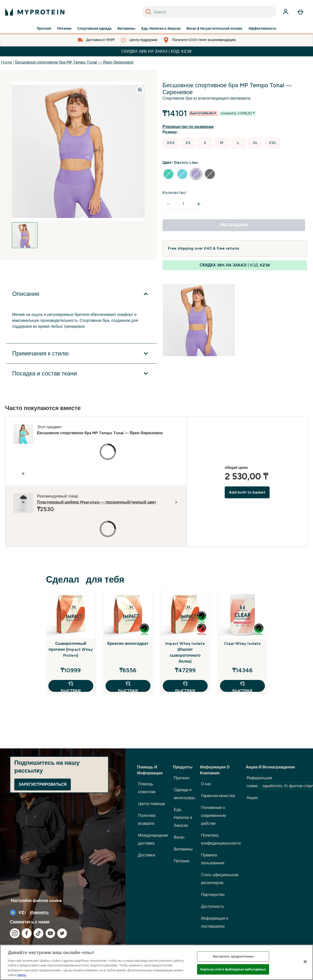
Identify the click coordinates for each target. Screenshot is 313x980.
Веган (179, 837)
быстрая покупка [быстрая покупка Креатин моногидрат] (128, 686)
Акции (252, 798)
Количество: (175, 193)
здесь (22, 975)
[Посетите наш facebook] (27, 933)
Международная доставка (153, 839)
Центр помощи (152, 804)
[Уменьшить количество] (168, 204)
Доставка (147, 855)
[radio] (171, 143)
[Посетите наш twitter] (62, 933)
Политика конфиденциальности (221, 839)
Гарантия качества (218, 796)
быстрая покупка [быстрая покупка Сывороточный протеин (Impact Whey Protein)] (71, 686)
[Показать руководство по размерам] (189, 127)
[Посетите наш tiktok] (38, 933)
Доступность (212, 906)
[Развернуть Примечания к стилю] (81, 353)
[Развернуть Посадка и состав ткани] (81, 373)
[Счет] (286, 12)
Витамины (126, 29)
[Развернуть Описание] (81, 294)
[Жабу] (305, 962)
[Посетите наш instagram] (15, 933)
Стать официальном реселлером (220, 879)
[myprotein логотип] (35, 12)
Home (7, 62)
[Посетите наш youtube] (50, 933)
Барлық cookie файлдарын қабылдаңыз (233, 969)
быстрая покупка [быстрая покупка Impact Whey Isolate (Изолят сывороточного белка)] (185, 686)
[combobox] (209, 12)
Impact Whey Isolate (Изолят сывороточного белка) (185, 652)
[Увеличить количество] (199, 204)
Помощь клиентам (147, 788)
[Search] (148, 12)
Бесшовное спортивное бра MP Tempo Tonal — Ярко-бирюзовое (74, 62)
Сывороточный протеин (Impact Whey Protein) (71, 649)
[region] (156, 962)
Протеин (44, 29)
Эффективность (262, 29)
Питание (64, 29)
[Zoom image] (140, 90)
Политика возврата (147, 819)
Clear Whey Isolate (242, 643)
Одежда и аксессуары (184, 794)
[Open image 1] (25, 235)
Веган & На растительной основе (214, 29)
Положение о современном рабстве (213, 816)
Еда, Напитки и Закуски (161, 29)
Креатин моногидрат (128, 643)
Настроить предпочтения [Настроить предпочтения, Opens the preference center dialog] (233, 956)
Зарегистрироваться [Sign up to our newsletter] (43, 784)
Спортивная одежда (94, 29)
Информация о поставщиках (215, 922)
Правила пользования (213, 859)
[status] (184, 204)
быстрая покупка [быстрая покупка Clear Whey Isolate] (242, 686)
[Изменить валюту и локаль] (63, 913)
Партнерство (213, 895)
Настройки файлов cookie (36, 901)
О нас (206, 784)
